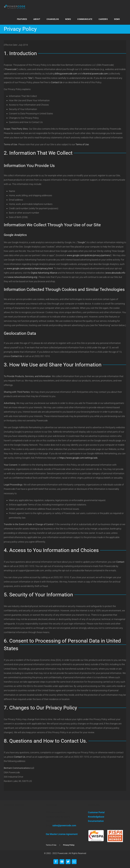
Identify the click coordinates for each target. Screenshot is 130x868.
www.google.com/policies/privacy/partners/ (89, 255)
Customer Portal (96, 812)
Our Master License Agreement (62, 834)
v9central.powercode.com (95, 74)
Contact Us (57, 82)
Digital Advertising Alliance (44, 273)
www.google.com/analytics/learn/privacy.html (30, 268)
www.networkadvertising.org (22, 277)
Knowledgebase (96, 817)
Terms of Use (82, 144)
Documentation (96, 821)
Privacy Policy (69, 845)
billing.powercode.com (66, 74)
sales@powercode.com (64, 825)
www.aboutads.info (115, 273)
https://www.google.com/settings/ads (78, 458)
